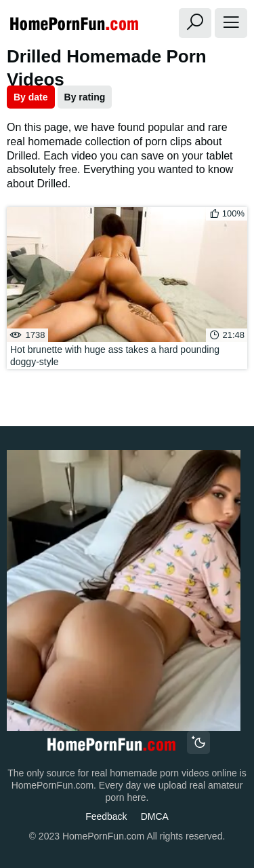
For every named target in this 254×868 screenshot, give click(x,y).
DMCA (155, 816)
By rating (85, 97)
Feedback (106, 816)
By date (31, 97)
